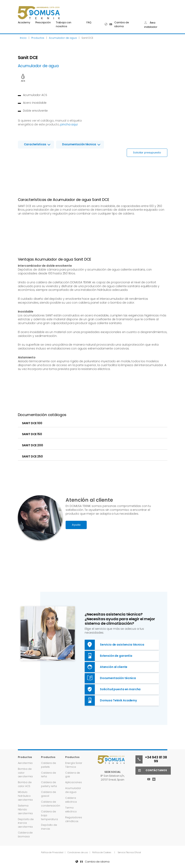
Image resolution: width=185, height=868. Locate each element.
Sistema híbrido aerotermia (25, 809)
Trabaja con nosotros (64, 24)
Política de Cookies (102, 852)
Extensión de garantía (108, 656)
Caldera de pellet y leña (49, 784)
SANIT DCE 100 (32, 423)
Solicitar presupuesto (147, 153)
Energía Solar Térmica (74, 765)
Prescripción (43, 22)
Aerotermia (25, 763)
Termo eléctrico (71, 810)
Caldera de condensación (50, 804)
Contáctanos (151, 771)
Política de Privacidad (52, 852)
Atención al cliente (106, 667)
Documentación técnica (79, 144)
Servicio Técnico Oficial (129, 852)
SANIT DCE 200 (32, 445)
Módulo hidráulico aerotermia (25, 796)
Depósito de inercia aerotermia (26, 823)
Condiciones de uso (78, 852)
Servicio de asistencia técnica (114, 645)
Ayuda (76, 525)
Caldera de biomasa (25, 835)
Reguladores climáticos (74, 819)
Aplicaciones (74, 782)
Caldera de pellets (49, 765)
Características (35, 144)
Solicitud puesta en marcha (113, 689)
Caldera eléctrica (71, 800)
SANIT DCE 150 (32, 434)
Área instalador (151, 25)
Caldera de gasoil (49, 794)
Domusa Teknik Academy (111, 701)
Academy (24, 22)
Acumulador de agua (73, 790)
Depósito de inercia (49, 827)
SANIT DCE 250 (32, 456)
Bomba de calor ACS (25, 784)
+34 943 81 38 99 (151, 759)
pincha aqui (69, 124)
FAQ (89, 22)
